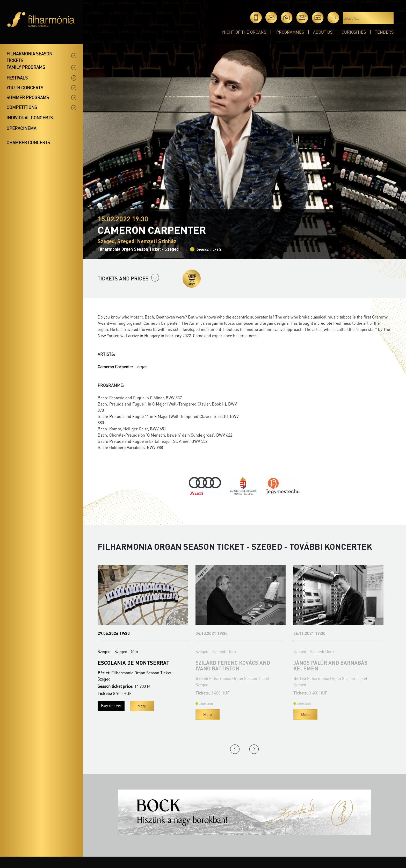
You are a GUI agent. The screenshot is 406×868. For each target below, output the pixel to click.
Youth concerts (25, 88)
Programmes (290, 32)
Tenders (384, 32)
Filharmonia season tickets (29, 57)
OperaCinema (21, 128)
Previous (235, 749)
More (142, 706)
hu (333, 17)
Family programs (26, 67)
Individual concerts (30, 118)
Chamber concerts (28, 142)
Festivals (17, 78)
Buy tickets (111, 706)
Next (254, 749)
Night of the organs (244, 32)
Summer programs (28, 97)
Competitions (22, 107)
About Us (323, 32)
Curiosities (354, 32)
